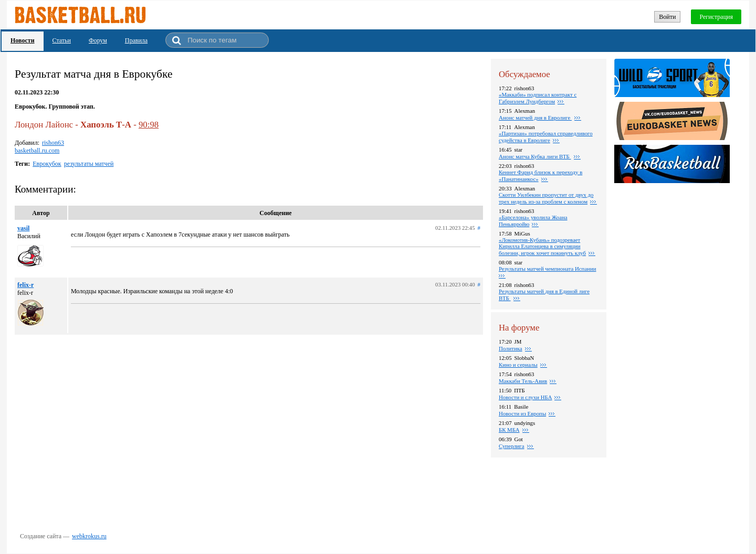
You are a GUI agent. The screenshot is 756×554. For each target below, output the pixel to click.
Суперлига (512, 446)
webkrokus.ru (89, 536)
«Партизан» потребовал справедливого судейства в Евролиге (546, 137)
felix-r (25, 285)
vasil (23, 228)
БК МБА (509, 430)
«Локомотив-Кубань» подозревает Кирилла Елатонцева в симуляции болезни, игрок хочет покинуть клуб (542, 246)
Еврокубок (47, 164)
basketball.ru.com (37, 151)
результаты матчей (89, 164)
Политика (511, 348)
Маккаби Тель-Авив (523, 381)
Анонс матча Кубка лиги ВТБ (535, 156)
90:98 (149, 125)
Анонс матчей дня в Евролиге (535, 118)
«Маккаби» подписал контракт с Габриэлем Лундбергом (538, 98)
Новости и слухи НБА (525, 397)
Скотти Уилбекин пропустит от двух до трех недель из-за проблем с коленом (546, 198)
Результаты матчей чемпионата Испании (548, 269)
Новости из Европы (522, 413)
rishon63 (53, 143)
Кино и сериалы (518, 365)
